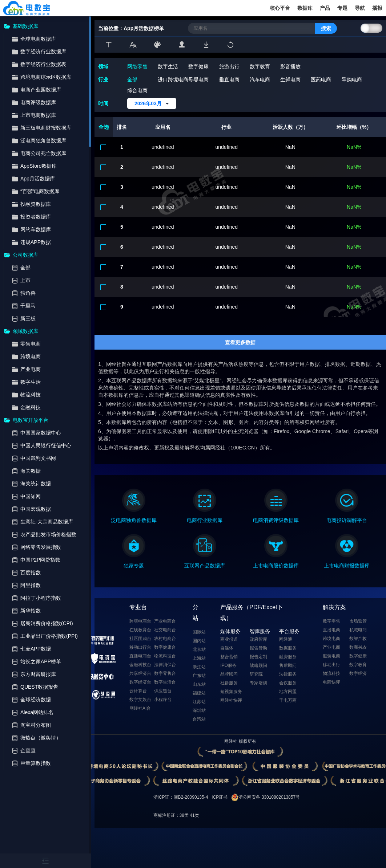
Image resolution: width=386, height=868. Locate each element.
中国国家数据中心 (41, 433)
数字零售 (331, 621)
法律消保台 (165, 665)
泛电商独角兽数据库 (134, 520)
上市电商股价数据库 (276, 566)
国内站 (199, 641)
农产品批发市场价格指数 (48, 535)
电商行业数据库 (205, 520)
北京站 (199, 649)
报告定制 (258, 657)
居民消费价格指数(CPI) (47, 624)
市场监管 (358, 621)
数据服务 (288, 648)
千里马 (28, 306)
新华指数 (31, 611)
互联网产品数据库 (205, 566)
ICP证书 (220, 797)
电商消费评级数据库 (276, 520)
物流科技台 (165, 656)
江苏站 (199, 702)
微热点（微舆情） (41, 738)
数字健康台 (165, 647)
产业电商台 (165, 621)
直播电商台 (140, 656)
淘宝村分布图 (36, 725)
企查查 (28, 751)
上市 (25, 280)
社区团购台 (140, 639)
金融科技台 (140, 665)
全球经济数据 (36, 700)
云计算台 (138, 691)
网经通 (286, 639)
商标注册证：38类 (172, 815)
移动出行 (331, 665)
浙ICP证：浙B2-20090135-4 (181, 797)
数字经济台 (140, 682)
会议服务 (288, 683)
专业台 (138, 607)
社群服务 (229, 683)
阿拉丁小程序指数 (41, 598)
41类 (194, 815)
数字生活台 (165, 682)
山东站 (199, 684)
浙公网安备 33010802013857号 (269, 797)
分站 (196, 613)
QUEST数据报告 (39, 687)
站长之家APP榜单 (41, 662)
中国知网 (31, 496)
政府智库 (258, 639)
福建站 (199, 693)
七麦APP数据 (36, 649)
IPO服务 (228, 665)
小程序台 (163, 700)
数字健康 (358, 656)
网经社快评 (231, 700)
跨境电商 (331, 639)
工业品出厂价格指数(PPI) (49, 636)
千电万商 (288, 700)
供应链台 (163, 691)
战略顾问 (258, 665)
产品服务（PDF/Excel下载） (252, 613)
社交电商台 (165, 630)
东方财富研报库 (38, 674)
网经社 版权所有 (240, 741)
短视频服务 (231, 692)
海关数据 (31, 471)
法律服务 (288, 674)
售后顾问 (288, 665)
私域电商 (358, 630)
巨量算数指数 (36, 763)
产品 (325, 8)
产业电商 (331, 647)
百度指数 (31, 573)
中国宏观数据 (36, 509)
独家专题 (134, 566)
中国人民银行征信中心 (46, 446)
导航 (360, 8)
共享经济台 (140, 673)
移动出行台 (140, 647)
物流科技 (331, 673)
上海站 (199, 658)
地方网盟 (288, 692)
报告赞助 (258, 648)
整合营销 (229, 657)
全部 (25, 268)
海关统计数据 (36, 484)
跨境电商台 (140, 621)
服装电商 (331, 656)
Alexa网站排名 (37, 712)
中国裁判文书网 (38, 458)
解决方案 (334, 607)
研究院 (256, 674)
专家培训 (258, 683)
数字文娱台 (140, 700)
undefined (163, 147)
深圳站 (199, 710)
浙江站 (199, 667)
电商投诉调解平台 (347, 520)
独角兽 (28, 293)
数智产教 (358, 639)
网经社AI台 (140, 708)
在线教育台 (140, 630)
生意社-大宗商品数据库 (47, 522)
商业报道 (229, 639)
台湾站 (199, 719)
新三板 (28, 319)
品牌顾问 (229, 674)
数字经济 (358, 673)
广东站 (199, 676)
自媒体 (227, 648)
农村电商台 (165, 639)
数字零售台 (165, 673)
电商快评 (331, 682)
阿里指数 (31, 585)
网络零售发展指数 (41, 547)
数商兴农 (358, 647)
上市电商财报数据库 (347, 566)
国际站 (199, 632)
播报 (377, 8)
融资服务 (288, 657)
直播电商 (331, 630)
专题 (342, 8)
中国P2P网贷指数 (40, 560)
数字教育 (358, 665)
